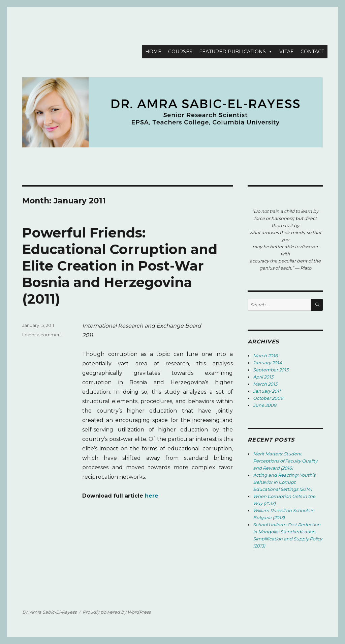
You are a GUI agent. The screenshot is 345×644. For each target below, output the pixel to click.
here (152, 496)
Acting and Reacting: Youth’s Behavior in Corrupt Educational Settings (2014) (284, 482)
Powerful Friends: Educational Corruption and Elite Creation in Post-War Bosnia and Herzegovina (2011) (120, 266)
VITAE (287, 52)
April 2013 (263, 377)
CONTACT (312, 52)
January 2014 (268, 363)
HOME (153, 52)
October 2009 (268, 398)
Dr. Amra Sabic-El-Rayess (49, 612)
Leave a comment (42, 335)
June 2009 (265, 405)
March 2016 (265, 356)
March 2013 (265, 384)
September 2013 (271, 370)
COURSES (180, 52)
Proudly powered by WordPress (117, 612)
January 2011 (267, 391)
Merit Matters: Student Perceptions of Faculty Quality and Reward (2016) (285, 461)
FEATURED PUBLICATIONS (232, 52)
